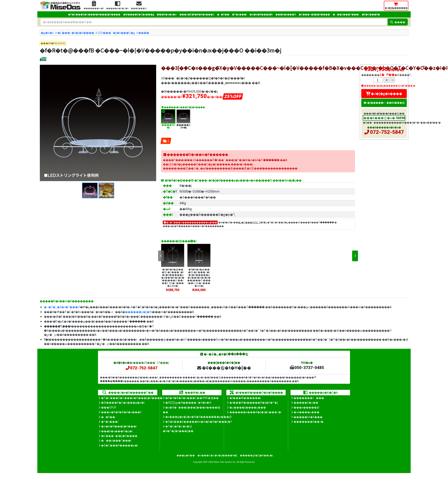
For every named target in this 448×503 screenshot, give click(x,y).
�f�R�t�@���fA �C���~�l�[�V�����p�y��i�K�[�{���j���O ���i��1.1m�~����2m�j (199, 277)
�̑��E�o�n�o (167, 14)
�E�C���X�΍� (371, 14)
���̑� (144, 33)
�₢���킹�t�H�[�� (224, 368)
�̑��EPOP (109, 407)
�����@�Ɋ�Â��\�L (257, 455)
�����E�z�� (306, 402)
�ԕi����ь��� (307, 412)
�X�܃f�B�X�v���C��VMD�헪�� (192, 398)
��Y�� (223, 14)
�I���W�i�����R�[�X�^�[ (254, 402)
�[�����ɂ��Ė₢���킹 (384, 103)
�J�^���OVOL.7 (249, 222)
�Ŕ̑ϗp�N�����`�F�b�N (188, 402)
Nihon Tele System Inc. (225, 462)
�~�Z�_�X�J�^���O (62, 307)
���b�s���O (286, 14)
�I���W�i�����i (245, 398)
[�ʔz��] (43, 60)
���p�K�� (186, 455)
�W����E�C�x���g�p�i (123, 402)
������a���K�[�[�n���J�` (256, 412)
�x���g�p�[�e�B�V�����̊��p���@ (198, 417)
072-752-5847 (387, 132)
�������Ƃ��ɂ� (309, 422)
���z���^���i (346, 14)
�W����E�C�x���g (139, 14)
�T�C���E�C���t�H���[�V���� (94, 14)
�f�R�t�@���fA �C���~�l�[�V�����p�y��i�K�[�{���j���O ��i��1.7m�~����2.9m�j (173, 277)
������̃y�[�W (138, 312)
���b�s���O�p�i (117, 431)
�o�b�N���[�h (261, 14)
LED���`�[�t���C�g (116, 33)
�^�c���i (239, 14)
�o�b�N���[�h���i (119, 426)
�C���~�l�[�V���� (314, 14)
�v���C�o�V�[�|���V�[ (217, 455)
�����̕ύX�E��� (308, 417)
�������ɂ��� (309, 398)
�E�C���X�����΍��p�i (120, 445)
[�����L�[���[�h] (214, 22)
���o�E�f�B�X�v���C (197, 14)
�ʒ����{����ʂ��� (248, 407)
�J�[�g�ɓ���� (384, 94)
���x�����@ (306, 407)
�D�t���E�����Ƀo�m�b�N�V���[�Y (199, 422)
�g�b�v (47, 33)
